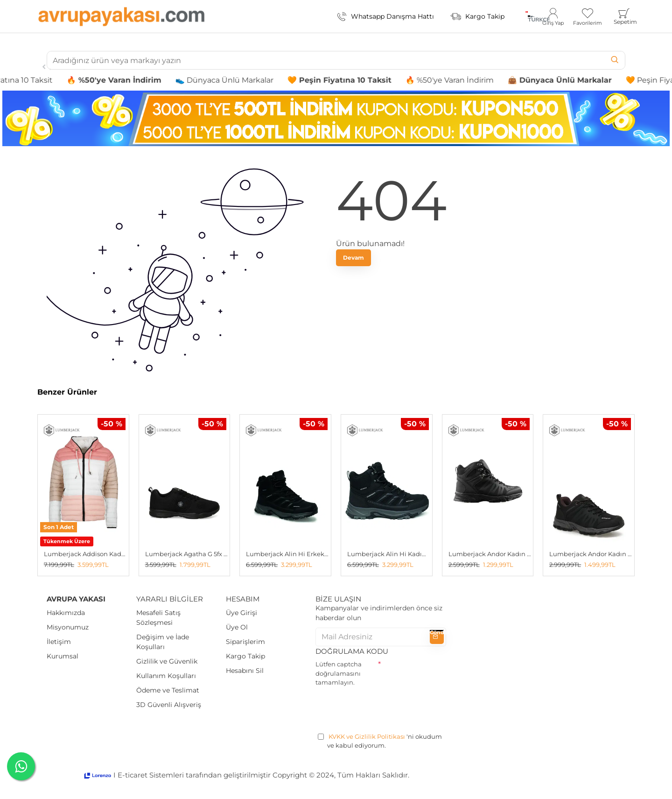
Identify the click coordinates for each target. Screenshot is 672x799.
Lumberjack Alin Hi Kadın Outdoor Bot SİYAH (388, 554)
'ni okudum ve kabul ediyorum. (380, 741)
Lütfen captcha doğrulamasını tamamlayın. (339, 673)
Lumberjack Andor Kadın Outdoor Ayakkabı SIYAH (591, 554)
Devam (353, 258)
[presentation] (386, 708)
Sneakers (68, 67)
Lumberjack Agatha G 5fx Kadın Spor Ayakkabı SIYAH (186, 554)
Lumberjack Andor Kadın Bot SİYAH (490, 554)
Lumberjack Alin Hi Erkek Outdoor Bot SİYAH (287, 554)
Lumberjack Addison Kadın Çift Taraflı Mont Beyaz (85, 554)
